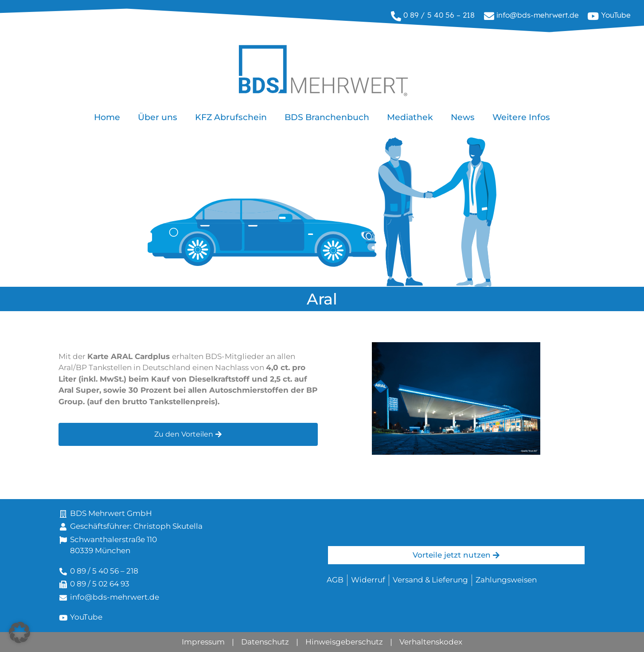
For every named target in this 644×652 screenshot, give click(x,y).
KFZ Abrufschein (231, 117)
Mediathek (410, 117)
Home (107, 117)
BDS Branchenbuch (327, 117)
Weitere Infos (521, 117)
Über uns (158, 117)
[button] (20, 632)
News (463, 117)
